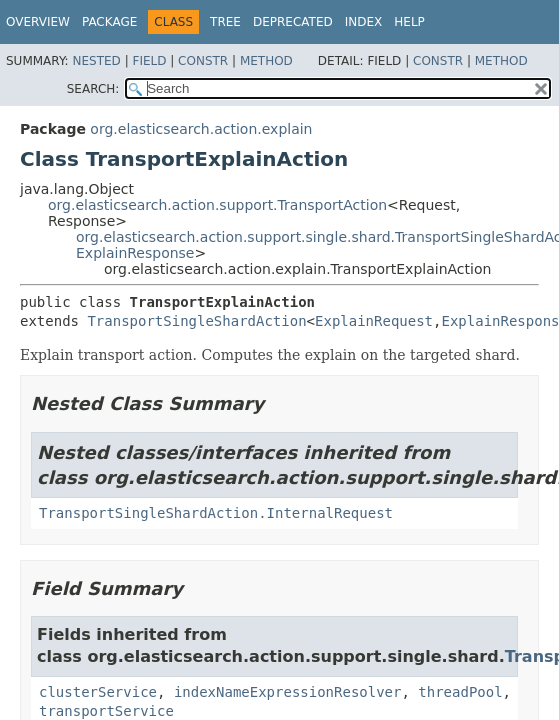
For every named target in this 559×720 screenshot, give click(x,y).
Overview (38, 22)
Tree (225, 22)
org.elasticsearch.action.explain (201, 129)
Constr (203, 61)
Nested (96, 61)
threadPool (460, 692)
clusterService (98, 692)
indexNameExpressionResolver (288, 692)
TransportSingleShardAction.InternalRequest (216, 513)
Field (149, 61)
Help (409, 22)
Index (364, 22)
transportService (106, 711)
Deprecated (293, 22)
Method (266, 61)
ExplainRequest (374, 321)
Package (109, 22)
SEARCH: (93, 89)
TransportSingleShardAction (196, 321)
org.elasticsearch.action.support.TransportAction (217, 205)
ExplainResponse (135, 253)
